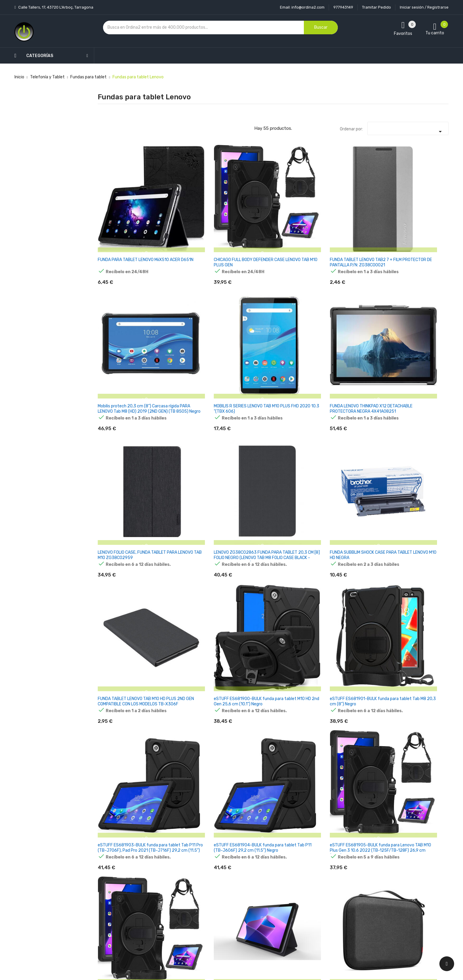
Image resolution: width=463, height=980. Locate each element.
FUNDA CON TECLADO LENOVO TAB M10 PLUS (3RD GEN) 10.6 (119, 696)
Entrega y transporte (227, 866)
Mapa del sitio (219, 918)
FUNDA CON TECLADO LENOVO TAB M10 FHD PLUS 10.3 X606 (298, 501)
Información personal (285, 866)
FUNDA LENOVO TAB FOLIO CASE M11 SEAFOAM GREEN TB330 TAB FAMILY (183, 793)
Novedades (158, 866)
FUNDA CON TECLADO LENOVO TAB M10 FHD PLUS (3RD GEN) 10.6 (418, 598)
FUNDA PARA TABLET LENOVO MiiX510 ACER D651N (119, 209)
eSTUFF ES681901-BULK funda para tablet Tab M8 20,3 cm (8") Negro (422, 306)
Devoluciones (219, 897)
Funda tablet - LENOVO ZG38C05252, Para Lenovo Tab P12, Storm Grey (120, 504)
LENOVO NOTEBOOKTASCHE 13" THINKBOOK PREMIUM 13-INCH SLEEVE (361, 698)
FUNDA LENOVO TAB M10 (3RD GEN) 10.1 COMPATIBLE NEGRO (121, 793)
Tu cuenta (277, 854)
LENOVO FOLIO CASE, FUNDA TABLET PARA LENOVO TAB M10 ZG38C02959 (118, 309)
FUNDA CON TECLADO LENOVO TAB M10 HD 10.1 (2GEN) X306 (181, 598)
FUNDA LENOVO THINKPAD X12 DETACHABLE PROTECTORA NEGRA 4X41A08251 (422, 211)
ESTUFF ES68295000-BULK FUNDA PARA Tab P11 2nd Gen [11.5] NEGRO (243, 598)
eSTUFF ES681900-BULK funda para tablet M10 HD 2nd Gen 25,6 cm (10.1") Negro (362, 309)
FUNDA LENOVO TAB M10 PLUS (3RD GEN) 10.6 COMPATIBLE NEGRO (241, 696)
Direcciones (276, 918)
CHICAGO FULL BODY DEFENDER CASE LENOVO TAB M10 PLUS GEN (181, 209)
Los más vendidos (164, 876)
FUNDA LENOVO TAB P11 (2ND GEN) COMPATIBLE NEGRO (300, 696)
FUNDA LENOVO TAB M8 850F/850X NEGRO (120, 596)
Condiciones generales (228, 887)
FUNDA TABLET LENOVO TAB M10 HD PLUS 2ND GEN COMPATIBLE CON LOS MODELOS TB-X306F (303, 309)
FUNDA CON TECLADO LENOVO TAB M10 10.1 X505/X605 (238, 501)
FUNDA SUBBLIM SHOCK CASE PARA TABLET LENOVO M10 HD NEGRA (240, 306)
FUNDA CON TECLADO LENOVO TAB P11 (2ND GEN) (178, 696)
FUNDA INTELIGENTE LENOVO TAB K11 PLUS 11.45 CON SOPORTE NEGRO (298, 796)
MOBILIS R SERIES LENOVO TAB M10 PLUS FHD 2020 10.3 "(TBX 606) (362, 209)
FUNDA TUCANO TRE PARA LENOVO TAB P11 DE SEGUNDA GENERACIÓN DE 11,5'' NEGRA (303, 601)
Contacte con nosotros (229, 907)
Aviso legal (216, 876)
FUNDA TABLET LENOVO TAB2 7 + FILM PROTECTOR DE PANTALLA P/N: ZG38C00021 (243, 211)
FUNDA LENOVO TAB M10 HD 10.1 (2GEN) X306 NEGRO (360, 501)
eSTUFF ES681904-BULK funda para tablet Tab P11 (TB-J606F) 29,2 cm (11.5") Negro (182, 406)
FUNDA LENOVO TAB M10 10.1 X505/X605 (181, 498)
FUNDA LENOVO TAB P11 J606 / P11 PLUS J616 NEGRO (420, 501)
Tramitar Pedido (376, 7)
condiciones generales (392, 887)
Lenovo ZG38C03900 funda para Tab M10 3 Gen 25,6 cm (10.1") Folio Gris (362, 403)
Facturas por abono (284, 907)
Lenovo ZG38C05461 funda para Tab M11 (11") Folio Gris (360, 598)
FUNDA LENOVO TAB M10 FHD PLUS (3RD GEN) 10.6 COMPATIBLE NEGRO (422, 696)
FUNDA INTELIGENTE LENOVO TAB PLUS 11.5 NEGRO (359, 793)
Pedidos (273, 897)
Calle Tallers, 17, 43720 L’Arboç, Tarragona (55, 7)
